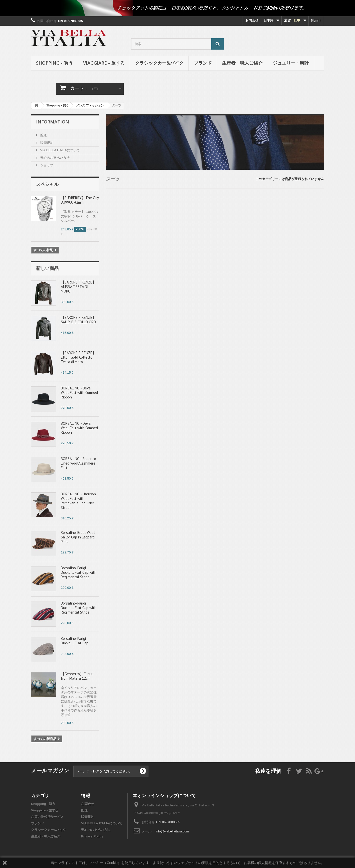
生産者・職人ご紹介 (242, 63)
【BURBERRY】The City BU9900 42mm (80, 200)
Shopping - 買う (54, 63)
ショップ (46, 165)
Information (53, 122)
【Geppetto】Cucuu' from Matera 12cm (77, 676)
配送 (43, 135)
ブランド (203, 63)
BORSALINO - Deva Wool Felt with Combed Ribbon (79, 393)
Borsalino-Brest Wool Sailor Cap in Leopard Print (78, 537)
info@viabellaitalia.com (172, 831)
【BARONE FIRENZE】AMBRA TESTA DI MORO (78, 287)
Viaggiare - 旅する (104, 63)
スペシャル (47, 184)
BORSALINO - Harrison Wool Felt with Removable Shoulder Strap (78, 501)
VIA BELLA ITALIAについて (60, 150)
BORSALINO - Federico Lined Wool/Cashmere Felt (78, 463)
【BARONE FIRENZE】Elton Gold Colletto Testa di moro (78, 357)
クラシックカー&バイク (159, 63)
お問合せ (252, 20)
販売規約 (46, 143)
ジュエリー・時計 (291, 63)
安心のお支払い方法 (54, 158)
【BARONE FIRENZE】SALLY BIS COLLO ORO (78, 320)
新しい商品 (47, 268)
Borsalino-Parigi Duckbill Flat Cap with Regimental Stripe (79, 572)
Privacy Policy (92, 836)
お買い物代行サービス (47, 817)
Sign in (316, 20)
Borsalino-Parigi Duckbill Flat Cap (75, 641)
